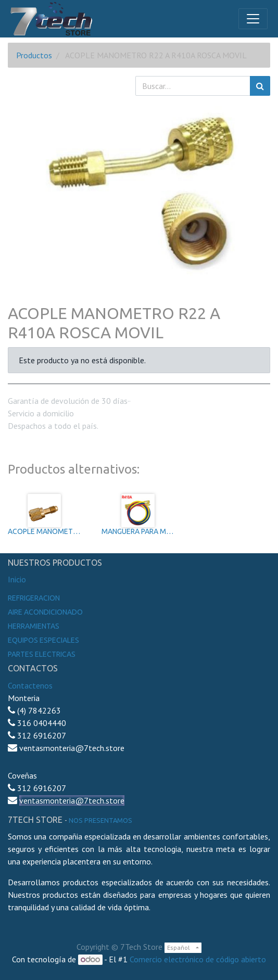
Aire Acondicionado (45, 612)
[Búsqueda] (260, 86)
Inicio (17, 579)
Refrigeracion (34, 598)
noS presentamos (100, 820)
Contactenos (30, 685)
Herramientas (34, 626)
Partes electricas (42, 654)
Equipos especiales (43, 640)
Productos (34, 55)
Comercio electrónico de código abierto (198, 959)
